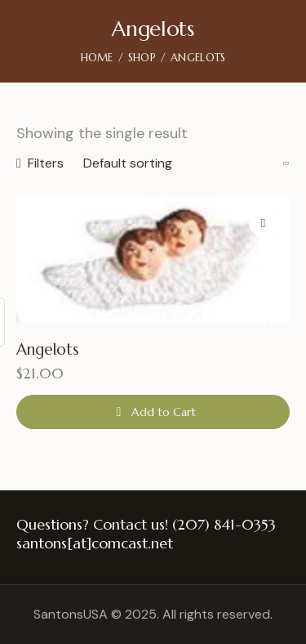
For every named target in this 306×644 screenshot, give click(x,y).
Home (97, 58)
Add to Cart (164, 412)
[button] (263, 223)
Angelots (48, 349)
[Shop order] (186, 163)
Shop (142, 58)
